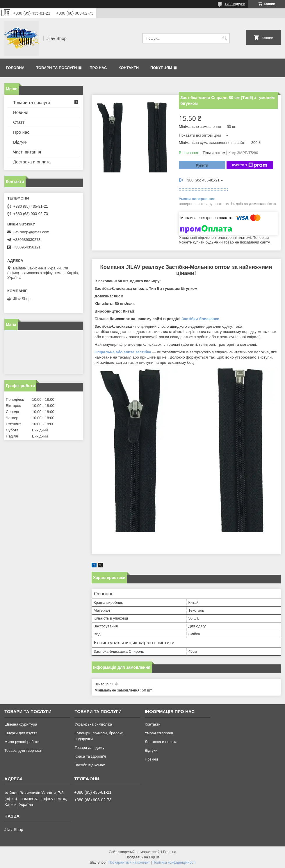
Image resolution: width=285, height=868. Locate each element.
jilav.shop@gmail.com (31, 232)
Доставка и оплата (32, 162)
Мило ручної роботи (22, 742)
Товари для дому (89, 748)
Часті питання (27, 152)
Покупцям (161, 68)
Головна (15, 68)
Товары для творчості (23, 750)
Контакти (129, 68)
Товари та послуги (56, 68)
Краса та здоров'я (90, 756)
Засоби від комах (90, 765)
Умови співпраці (159, 733)
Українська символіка (93, 724)
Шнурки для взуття (21, 733)
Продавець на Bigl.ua (142, 857)
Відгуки (20, 142)
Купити (202, 165)
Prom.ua (170, 852)
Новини (21, 112)
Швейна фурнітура (21, 724)
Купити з (250, 165)
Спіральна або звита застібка (123, 352)
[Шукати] (225, 38)
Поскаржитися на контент (129, 862)
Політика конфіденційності (174, 862)
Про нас (98, 68)
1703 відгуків (235, 4)
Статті (19, 122)
